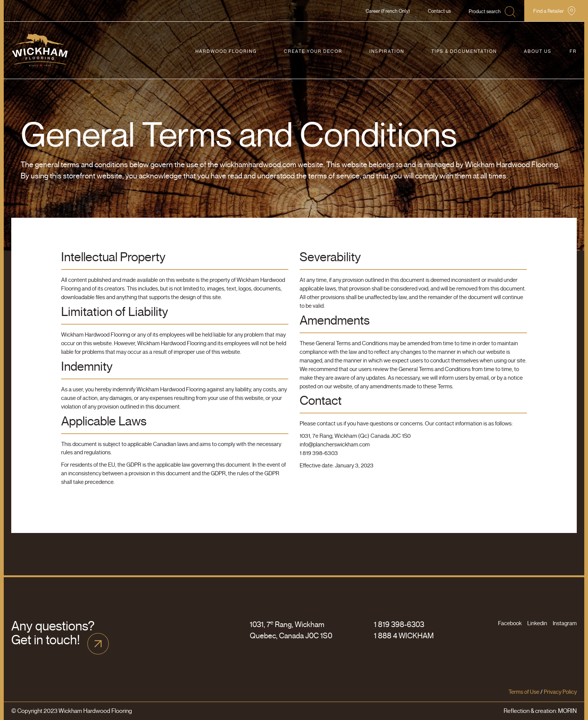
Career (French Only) (388, 11)
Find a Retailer (548, 11)
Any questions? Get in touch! (53, 633)
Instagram (565, 623)
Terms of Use (524, 692)
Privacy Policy (560, 692)
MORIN (567, 711)
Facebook (510, 623)
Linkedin (537, 623)
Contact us (439, 11)
